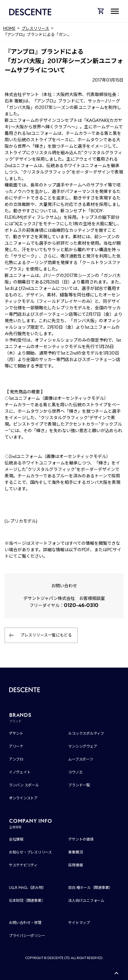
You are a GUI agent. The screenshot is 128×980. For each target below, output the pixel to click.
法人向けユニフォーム (86, 900)
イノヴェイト (20, 772)
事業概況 (75, 852)
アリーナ (16, 746)
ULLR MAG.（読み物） (27, 888)
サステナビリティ (23, 865)
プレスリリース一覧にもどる (46, 635)
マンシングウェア (83, 746)
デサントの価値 (81, 839)
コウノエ (75, 772)
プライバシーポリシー (27, 936)
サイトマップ (79, 923)
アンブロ (16, 759)
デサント (16, 733)
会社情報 (16, 839)
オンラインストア (23, 798)
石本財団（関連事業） (27, 900)
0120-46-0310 (81, 605)
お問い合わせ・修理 (25, 923)
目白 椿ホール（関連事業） (90, 888)
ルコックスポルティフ (86, 733)
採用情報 (75, 865)
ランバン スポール (24, 785)
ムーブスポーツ (81, 759)
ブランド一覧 (79, 785)
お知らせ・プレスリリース (30, 852)
